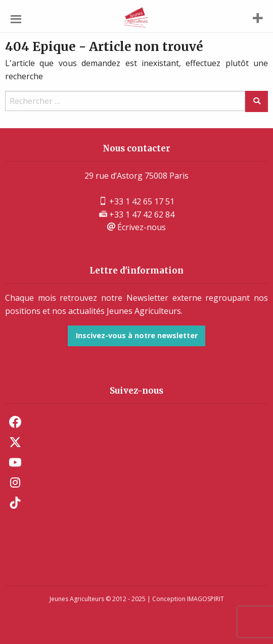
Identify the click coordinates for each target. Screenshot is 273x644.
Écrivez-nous (136, 227)
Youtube (15, 462)
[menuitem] (136, 422)
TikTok (15, 503)
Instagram (15, 482)
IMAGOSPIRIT (206, 599)
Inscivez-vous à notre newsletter (137, 335)
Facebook (15, 422)
